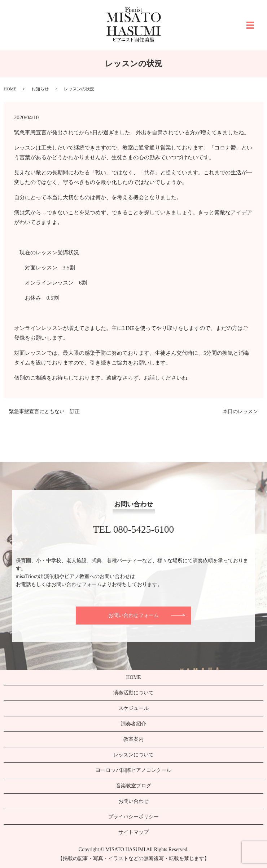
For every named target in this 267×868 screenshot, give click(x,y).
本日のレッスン (240, 411)
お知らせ (40, 89)
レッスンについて (133, 755)
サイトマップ (133, 832)
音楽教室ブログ (133, 786)
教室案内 (133, 739)
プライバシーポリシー (133, 817)
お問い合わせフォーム (133, 615)
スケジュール (133, 708)
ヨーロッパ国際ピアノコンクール (133, 770)
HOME (10, 89)
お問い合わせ (133, 801)
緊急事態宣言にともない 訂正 (44, 411)
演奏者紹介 (133, 724)
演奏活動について (133, 693)
